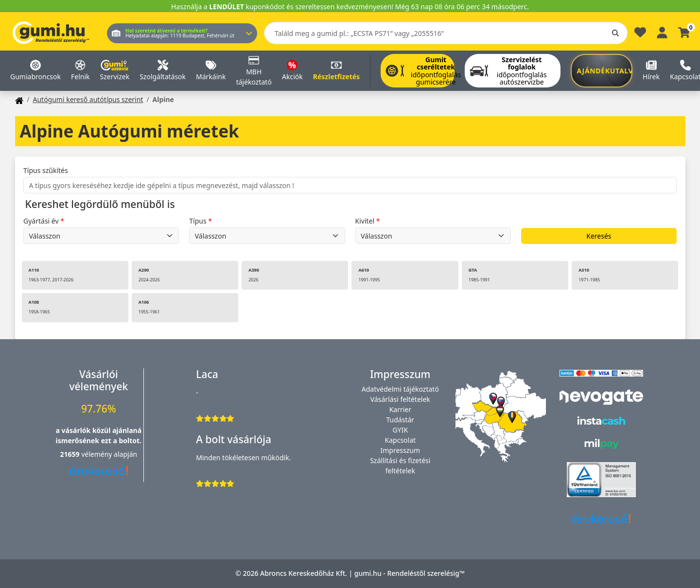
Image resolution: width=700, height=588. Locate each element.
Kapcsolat (401, 440)
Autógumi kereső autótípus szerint (88, 99)
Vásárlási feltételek (400, 399)
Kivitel (365, 221)
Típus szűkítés (46, 170)
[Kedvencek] (640, 35)
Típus (198, 221)
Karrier (400, 409)
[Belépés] (662, 31)
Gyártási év (41, 221)
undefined (101, 236)
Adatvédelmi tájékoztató (400, 389)
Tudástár (401, 420)
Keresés (599, 236)
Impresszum (401, 450)
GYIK (401, 430)
